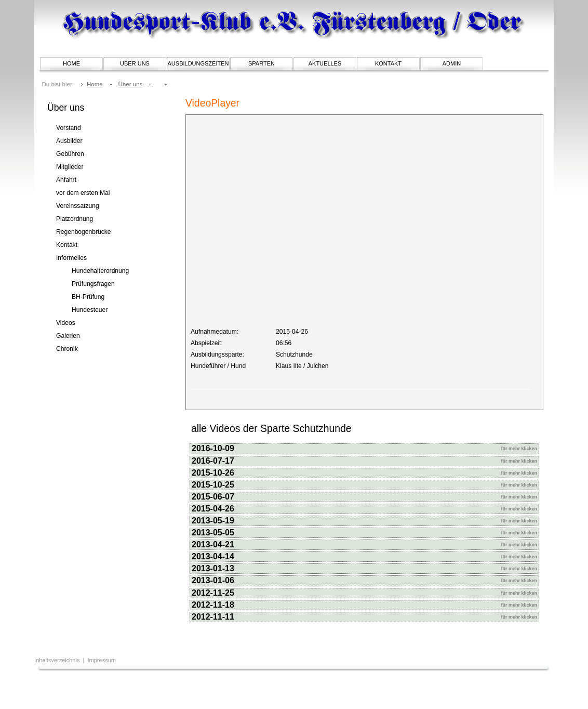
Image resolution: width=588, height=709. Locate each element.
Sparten (262, 63)
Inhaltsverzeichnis (58, 660)
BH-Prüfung (88, 297)
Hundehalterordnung (100, 271)
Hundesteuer (90, 310)
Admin (452, 63)
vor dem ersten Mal (83, 193)
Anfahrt (66, 180)
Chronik (67, 349)
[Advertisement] (166, 691)
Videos (66, 323)
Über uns (135, 63)
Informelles (71, 258)
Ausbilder (69, 141)
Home (71, 63)
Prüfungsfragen (93, 284)
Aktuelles (325, 63)
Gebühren (70, 154)
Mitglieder (70, 167)
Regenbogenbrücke (84, 232)
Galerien (68, 336)
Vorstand (69, 128)
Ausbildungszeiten (198, 63)
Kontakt (388, 63)
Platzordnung (75, 219)
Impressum (102, 660)
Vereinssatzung (78, 206)
